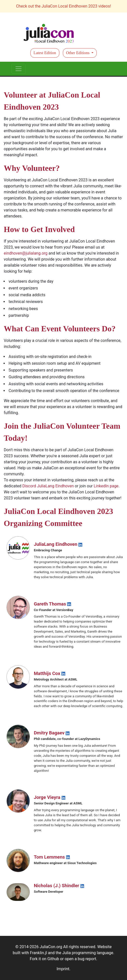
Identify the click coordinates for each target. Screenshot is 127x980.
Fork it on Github (44, 959)
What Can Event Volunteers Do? (60, 329)
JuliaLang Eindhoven (58, 544)
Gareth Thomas (53, 604)
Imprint (63, 969)
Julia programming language (88, 953)
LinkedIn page (106, 486)
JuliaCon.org (51, 947)
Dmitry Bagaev (52, 733)
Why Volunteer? (32, 168)
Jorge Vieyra (50, 797)
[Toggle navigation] (19, 69)
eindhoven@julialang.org (26, 253)
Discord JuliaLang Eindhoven (48, 486)
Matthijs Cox (50, 673)
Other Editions (78, 53)
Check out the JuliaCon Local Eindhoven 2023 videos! (63, 6)
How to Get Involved (39, 229)
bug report (87, 959)
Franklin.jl (39, 953)
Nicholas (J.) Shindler (59, 886)
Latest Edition (45, 53)
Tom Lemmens (52, 857)
